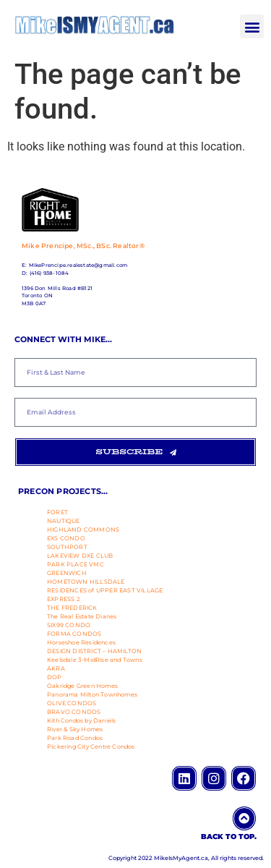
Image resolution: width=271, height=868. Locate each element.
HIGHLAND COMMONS (83, 529)
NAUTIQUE (64, 521)
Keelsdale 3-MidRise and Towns (95, 660)
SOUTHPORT (67, 547)
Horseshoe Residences (81, 642)
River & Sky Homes (75, 729)
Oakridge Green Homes (82, 686)
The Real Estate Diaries (82, 616)
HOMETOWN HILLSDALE (86, 582)
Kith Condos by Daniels (81, 720)
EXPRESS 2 (64, 599)
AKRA (56, 668)
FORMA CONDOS (74, 634)
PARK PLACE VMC (76, 564)
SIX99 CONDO (69, 625)
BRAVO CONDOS (74, 712)
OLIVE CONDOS (72, 703)
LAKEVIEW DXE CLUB (80, 556)
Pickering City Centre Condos (91, 746)
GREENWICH (67, 573)
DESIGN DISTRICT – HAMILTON (94, 651)
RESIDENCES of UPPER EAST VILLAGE (105, 590)
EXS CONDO (66, 538)
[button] (252, 26)
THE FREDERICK (72, 608)
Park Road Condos (75, 738)
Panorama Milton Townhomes (92, 694)
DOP (55, 677)
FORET (57, 512)
